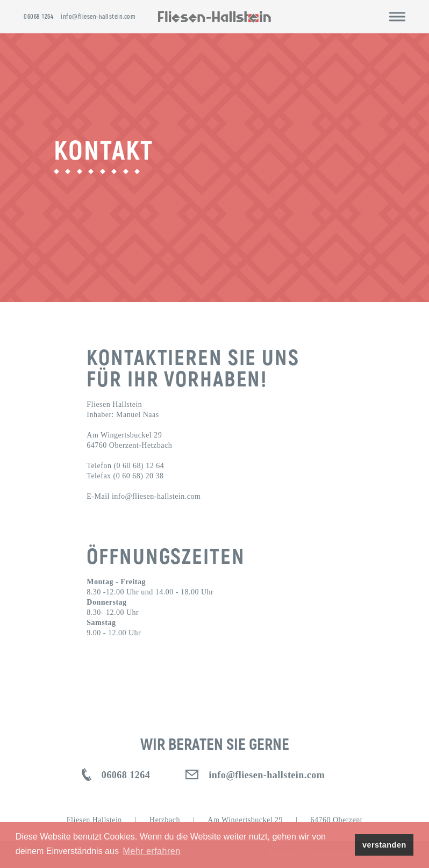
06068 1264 (38, 16)
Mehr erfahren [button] (152, 851)
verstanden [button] (384, 845)
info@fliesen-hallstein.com (98, 16)
